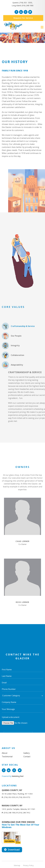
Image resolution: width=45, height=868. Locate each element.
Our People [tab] (12, 352)
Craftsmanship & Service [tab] (18, 342)
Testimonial (7, 757)
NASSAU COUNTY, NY (12, 806)
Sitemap (17, 865)
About (5, 753)
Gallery (27, 753)
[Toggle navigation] (42, 27)
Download (12, 850)
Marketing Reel (17, 776)
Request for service (23, 18)
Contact (27, 757)
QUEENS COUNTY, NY (12, 790)
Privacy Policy (28, 865)
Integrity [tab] (11, 362)
